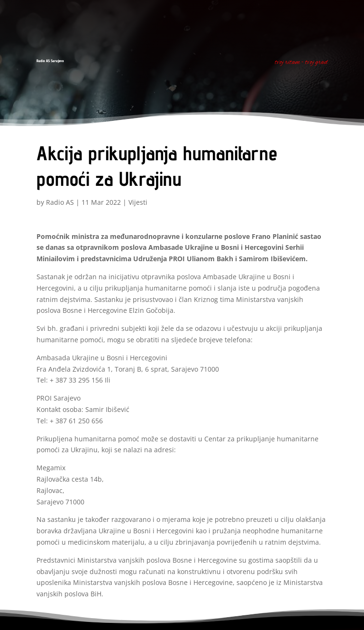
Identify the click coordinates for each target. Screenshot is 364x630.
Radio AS (60, 202)
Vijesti (138, 202)
